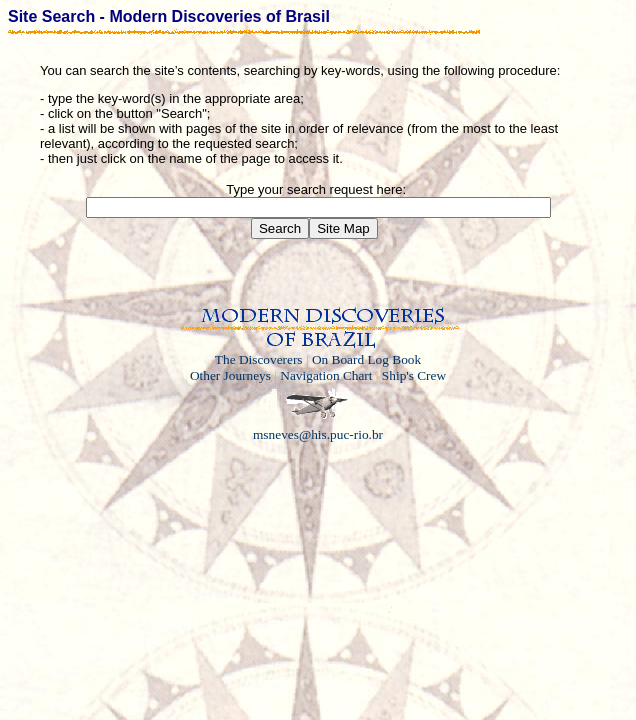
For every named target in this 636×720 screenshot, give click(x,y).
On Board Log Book (366, 359)
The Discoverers (259, 359)
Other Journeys (230, 375)
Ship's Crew (414, 375)
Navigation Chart (326, 375)
